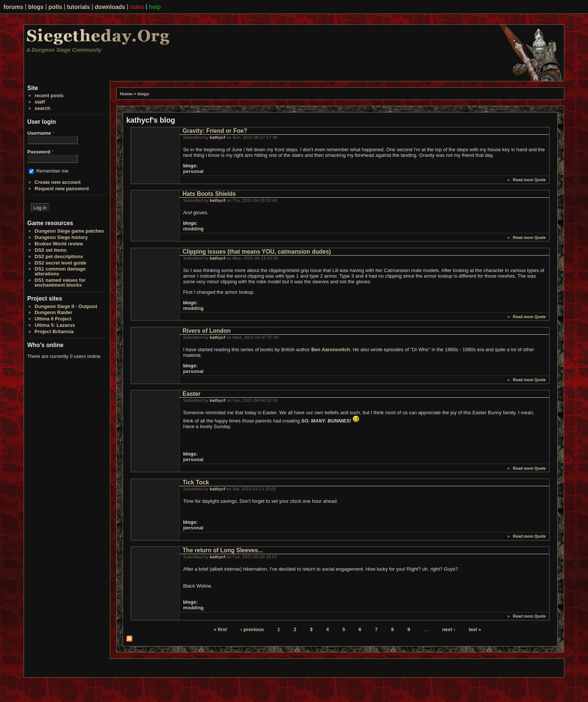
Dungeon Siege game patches (69, 231)
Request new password (61, 189)
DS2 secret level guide (60, 263)
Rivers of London (207, 331)
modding (193, 229)
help (155, 7)
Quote (540, 180)
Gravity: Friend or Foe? (215, 131)
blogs (36, 7)
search (42, 108)
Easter (192, 394)
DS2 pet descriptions (59, 256)
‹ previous (252, 629)
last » (475, 629)
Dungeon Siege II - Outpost (66, 306)
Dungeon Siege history (61, 237)
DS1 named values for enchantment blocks (60, 283)
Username (41, 133)
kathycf (218, 137)
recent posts (49, 95)
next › (449, 629)
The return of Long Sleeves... (223, 550)
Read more (523, 180)
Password (40, 152)
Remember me (52, 171)
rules (137, 7)
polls (55, 7)
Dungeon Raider (53, 312)
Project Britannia (54, 331)
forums (13, 7)
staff (40, 102)
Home (126, 94)
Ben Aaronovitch (331, 349)
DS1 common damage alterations (60, 271)
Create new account (58, 182)
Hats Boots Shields (209, 194)
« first (220, 629)
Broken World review (59, 244)
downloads (110, 7)
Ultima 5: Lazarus (55, 325)
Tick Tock (196, 482)
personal (193, 171)
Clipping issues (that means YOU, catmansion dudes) (257, 252)
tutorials (78, 7)
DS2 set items (50, 250)
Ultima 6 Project (53, 319)
